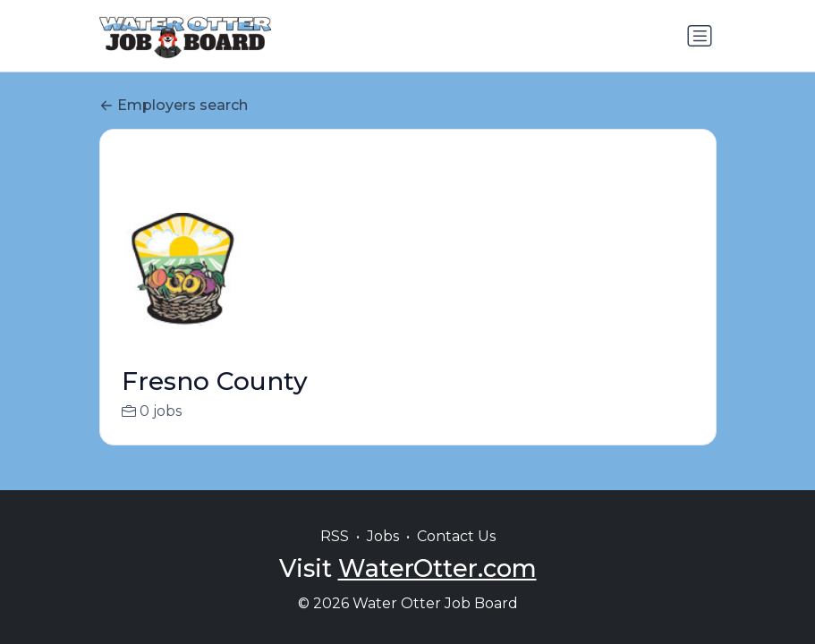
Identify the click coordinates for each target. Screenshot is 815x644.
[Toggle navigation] (700, 36)
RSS (335, 536)
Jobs (383, 536)
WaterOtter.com (437, 568)
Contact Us (456, 536)
